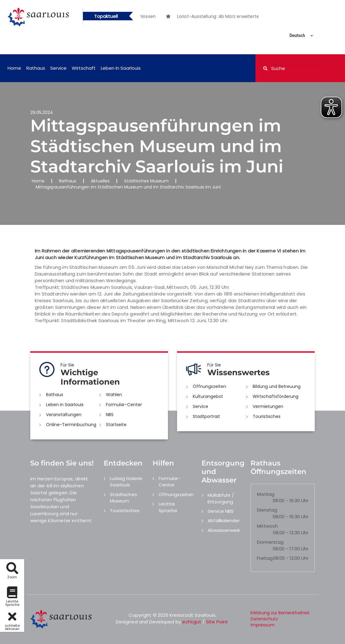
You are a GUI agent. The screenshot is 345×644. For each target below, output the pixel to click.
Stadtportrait (206, 416)
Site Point (217, 622)
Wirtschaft (84, 68)
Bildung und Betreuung (277, 386)
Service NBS (221, 511)
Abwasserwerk (224, 530)
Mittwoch (267, 526)
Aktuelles (100, 181)
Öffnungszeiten (209, 386)
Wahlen (114, 395)
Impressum (263, 625)
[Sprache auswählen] (294, 36)
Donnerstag (270, 542)
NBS (110, 415)
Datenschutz (264, 619)
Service (58, 68)
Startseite (116, 425)
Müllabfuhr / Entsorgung (221, 498)
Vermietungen (268, 406)
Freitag (265, 558)
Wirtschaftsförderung (276, 396)
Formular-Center (124, 405)
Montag (266, 494)
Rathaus (36, 68)
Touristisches (267, 416)
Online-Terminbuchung (71, 425)
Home (14, 68)
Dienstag (267, 510)
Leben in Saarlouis (121, 68)
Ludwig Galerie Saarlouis (126, 482)
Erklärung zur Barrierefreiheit (280, 613)
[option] (245, 16)
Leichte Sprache (168, 507)
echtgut (192, 622)
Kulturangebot (208, 396)
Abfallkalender (224, 521)
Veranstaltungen (64, 415)
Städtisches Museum (146, 181)
